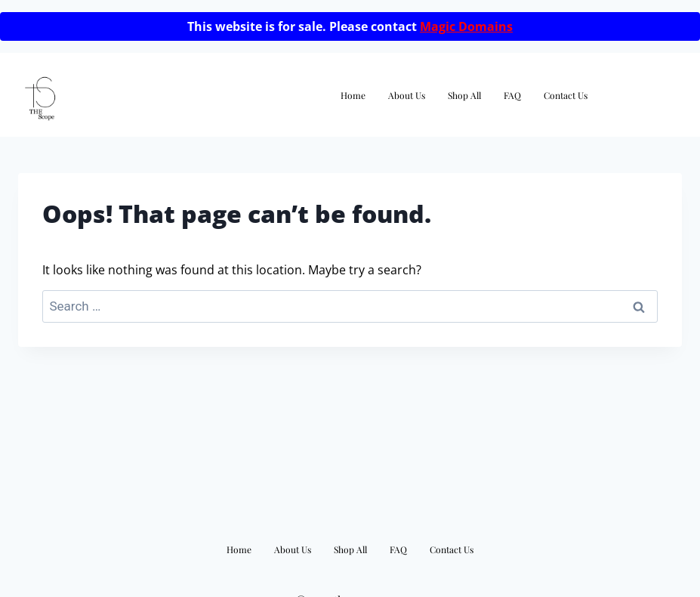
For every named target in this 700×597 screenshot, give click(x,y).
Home (353, 95)
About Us (407, 95)
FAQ (512, 95)
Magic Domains (466, 26)
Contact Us (566, 95)
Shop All (464, 95)
